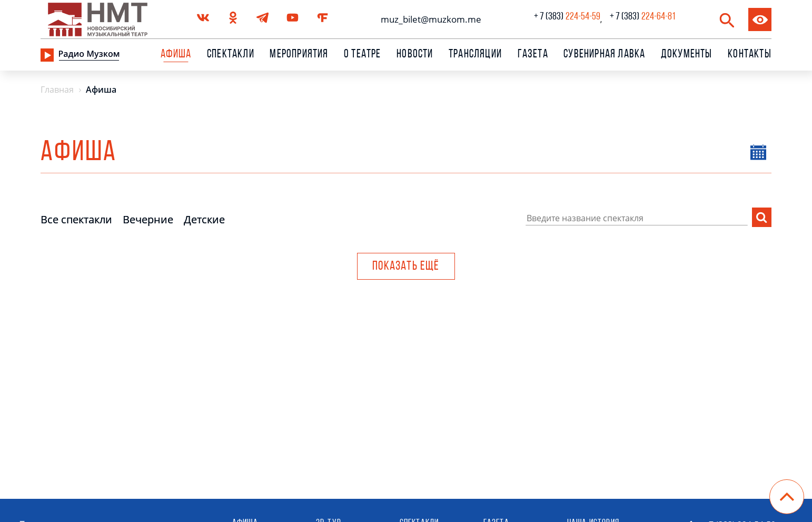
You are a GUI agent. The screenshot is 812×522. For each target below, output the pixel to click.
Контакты (750, 55)
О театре (363, 55)
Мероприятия (299, 55)
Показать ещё (406, 267)
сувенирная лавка (604, 55)
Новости (415, 55)
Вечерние (148, 219)
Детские (204, 219)
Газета (533, 55)
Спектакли (231, 55)
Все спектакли (76, 219)
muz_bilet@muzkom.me (428, 19)
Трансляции (475, 55)
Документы (687, 55)
